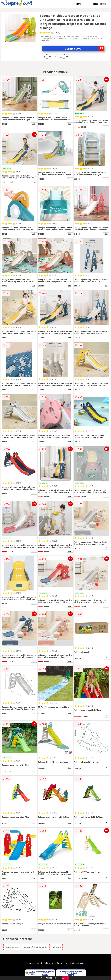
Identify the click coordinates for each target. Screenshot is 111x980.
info (34, 124)
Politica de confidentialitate (56, 963)
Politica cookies (77, 963)
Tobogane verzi (12, 947)
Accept (65, 978)
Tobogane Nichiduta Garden (35, 947)
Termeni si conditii (34, 963)
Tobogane (77, 4)
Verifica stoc (85, 48)
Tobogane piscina (98, 4)
